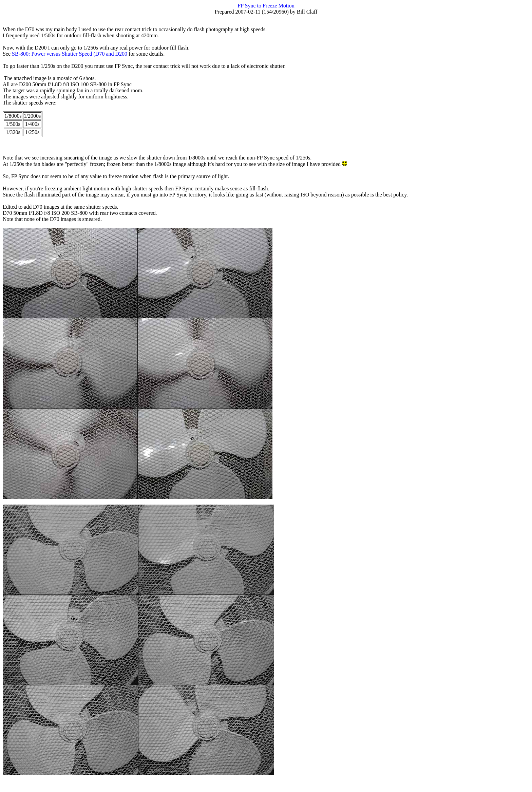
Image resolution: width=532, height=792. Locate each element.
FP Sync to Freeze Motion (266, 6)
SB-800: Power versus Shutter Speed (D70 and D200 (70, 54)
